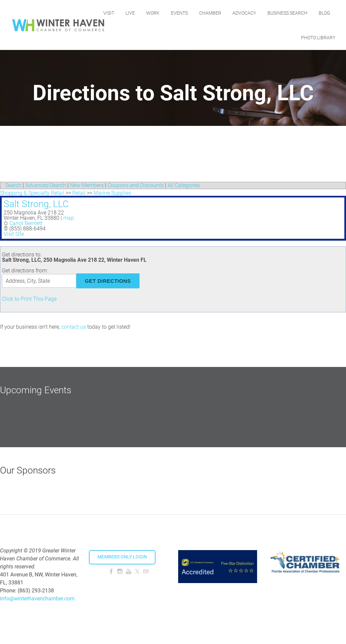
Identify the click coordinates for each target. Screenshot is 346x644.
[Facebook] (111, 572)
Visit (132, 12)
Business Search (310, 12)
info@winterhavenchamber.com (37, 599)
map (69, 218)
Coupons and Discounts (136, 185)
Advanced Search (46, 185)
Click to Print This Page (29, 299)
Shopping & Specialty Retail (32, 193)
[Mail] (146, 572)
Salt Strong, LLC (36, 204)
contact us (74, 327)
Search (13, 185)
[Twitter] (137, 572)
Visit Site (14, 234)
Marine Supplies (112, 193)
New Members (87, 185)
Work (176, 12)
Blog (284, 37)
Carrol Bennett (26, 223)
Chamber (233, 12)
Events (202, 12)
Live (153, 12)
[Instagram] (120, 572)
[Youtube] (129, 572)
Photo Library (318, 37)
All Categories (184, 185)
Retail (79, 193)
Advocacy (267, 12)
